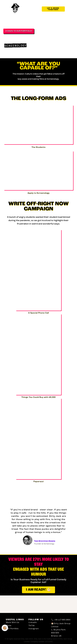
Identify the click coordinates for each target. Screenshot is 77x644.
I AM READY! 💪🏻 (38, 590)
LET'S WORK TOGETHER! (53, 9)
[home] (17, 8)
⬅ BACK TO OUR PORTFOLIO (19, 31)
